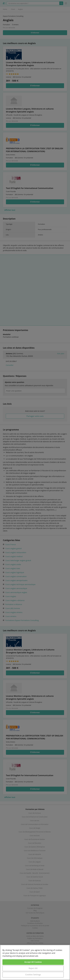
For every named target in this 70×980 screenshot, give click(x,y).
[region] (35, 962)
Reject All (33, 968)
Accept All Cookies (33, 962)
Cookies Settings (33, 975)
